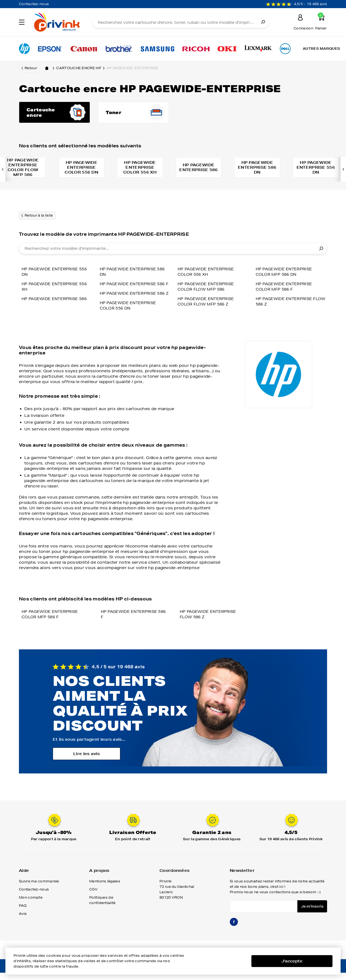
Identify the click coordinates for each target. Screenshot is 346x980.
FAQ (23, 914)
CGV (93, 898)
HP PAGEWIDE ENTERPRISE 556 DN (56, 275)
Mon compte (31, 906)
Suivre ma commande (39, 890)
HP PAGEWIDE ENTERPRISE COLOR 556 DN (130, 304)
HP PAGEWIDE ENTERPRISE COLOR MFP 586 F (286, 290)
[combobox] (173, 251)
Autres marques (321, 49)
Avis (23, 922)
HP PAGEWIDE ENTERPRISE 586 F (134, 275)
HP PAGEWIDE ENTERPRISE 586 (56, 302)
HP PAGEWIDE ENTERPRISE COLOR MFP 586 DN (286, 275)
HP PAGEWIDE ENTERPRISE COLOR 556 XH (208, 275)
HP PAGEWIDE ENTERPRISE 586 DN (56, 314)
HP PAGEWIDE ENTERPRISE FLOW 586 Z (286, 304)
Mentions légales (105, 890)
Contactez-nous (34, 4)
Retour (31, 68)
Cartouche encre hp (81, 68)
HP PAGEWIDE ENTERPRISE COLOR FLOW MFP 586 (208, 290)
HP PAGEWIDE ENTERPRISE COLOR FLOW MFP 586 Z (208, 304)
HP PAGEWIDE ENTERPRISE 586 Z (134, 290)
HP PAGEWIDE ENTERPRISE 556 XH (56, 290)
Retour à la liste (39, 218)
